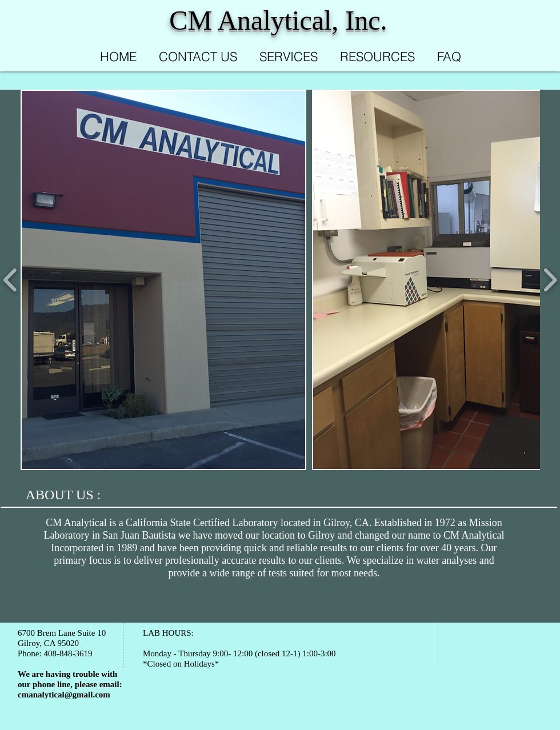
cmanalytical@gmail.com (64, 695)
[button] (163, 280)
